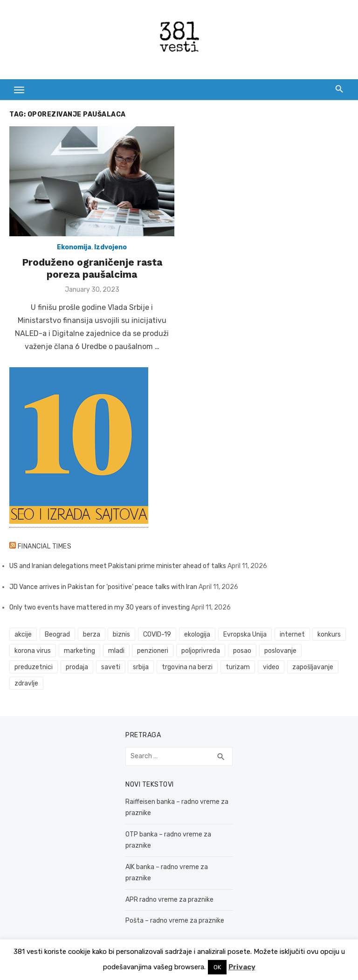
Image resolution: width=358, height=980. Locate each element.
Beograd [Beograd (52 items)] (57, 634)
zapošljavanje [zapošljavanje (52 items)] (313, 667)
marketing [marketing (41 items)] (79, 651)
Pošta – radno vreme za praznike (175, 921)
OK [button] (217, 967)
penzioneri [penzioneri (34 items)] (153, 651)
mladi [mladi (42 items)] (116, 651)
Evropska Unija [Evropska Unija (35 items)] (245, 634)
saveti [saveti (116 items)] (111, 667)
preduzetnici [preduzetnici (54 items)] (34, 667)
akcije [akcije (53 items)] (23, 634)
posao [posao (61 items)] (242, 651)
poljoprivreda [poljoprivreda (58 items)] (201, 651)
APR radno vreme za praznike (169, 900)
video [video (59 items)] (271, 667)
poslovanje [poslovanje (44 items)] (280, 651)
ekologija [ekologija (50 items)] (197, 634)
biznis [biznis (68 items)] (121, 634)
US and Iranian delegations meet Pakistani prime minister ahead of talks (118, 566)
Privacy (242, 967)
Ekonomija (74, 247)
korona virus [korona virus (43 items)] (33, 651)
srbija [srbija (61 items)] (141, 667)
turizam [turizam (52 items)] (238, 667)
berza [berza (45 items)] (92, 634)
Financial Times (45, 546)
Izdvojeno (110, 247)
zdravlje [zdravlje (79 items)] (26, 683)
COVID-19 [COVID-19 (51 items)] (157, 634)
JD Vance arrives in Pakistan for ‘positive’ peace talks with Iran (103, 587)
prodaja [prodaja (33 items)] (77, 667)
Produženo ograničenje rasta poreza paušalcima (92, 268)
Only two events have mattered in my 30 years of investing (100, 607)
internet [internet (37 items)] (292, 634)
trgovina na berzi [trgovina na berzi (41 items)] (187, 667)
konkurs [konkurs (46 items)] (329, 634)
